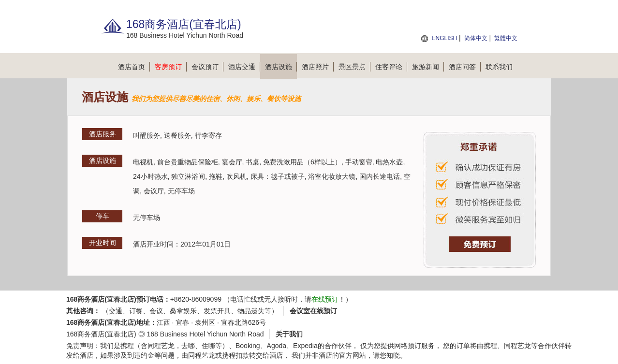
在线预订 (325, 299)
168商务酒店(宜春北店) (101, 334)
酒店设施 (281, 67)
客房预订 (171, 67)
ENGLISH (444, 38)
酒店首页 (134, 67)
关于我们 (289, 334)
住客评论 (391, 67)
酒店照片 (318, 67)
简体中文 (476, 38)
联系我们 (499, 67)
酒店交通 (244, 67)
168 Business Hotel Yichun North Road (205, 334)
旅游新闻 (428, 67)
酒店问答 (465, 67)
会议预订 (207, 67)
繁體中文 (506, 38)
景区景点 (354, 67)
